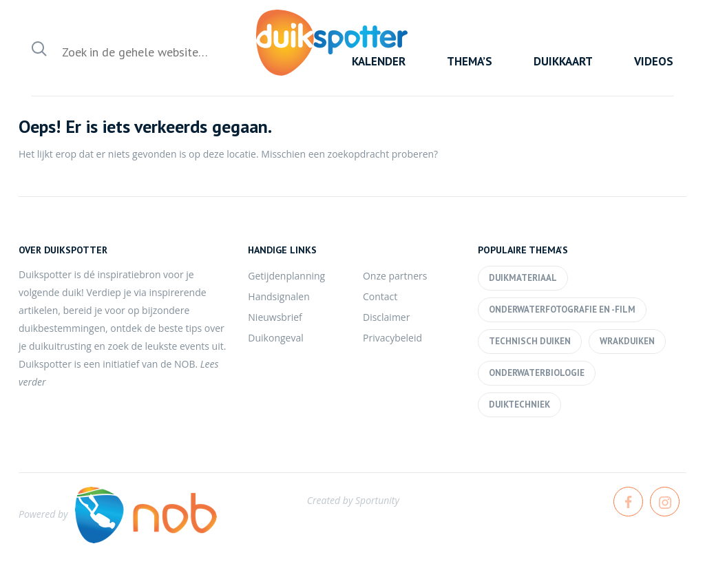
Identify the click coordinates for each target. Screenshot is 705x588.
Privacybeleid (392, 338)
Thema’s (470, 61)
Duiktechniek (519, 405)
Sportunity (377, 500)
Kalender (379, 61)
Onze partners (395, 276)
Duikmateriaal (523, 278)
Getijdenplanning (286, 276)
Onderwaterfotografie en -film (562, 309)
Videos (654, 61)
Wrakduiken (627, 341)
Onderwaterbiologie (537, 373)
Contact (380, 296)
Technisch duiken (530, 341)
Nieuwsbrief (275, 317)
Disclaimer (386, 317)
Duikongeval (275, 338)
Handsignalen (278, 296)
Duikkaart (563, 61)
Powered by (118, 514)
